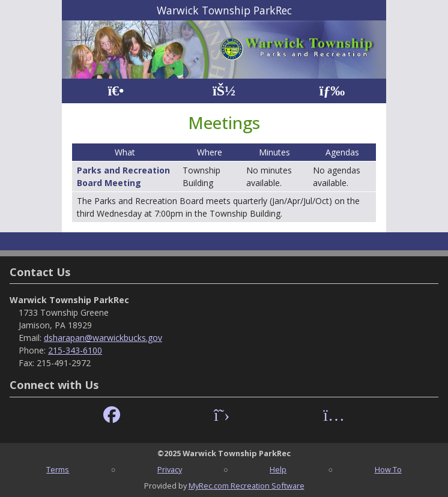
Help (278, 469)
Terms (58, 469)
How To (388, 469)
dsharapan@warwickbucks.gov (103, 338)
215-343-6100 (75, 350)
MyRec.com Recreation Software (247, 486)
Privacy (170, 469)
